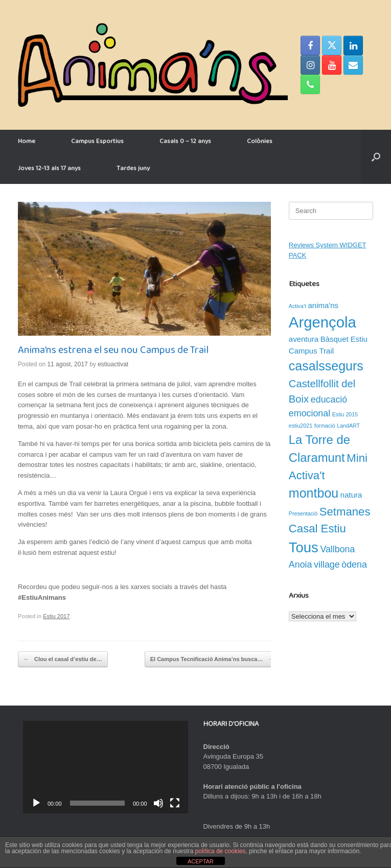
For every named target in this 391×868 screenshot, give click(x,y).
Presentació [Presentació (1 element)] (303, 513)
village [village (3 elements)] (327, 565)
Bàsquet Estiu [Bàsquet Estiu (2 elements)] (344, 339)
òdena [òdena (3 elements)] (354, 565)
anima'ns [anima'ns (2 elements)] (323, 305)
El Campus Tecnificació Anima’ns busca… (212, 659)
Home (27, 143)
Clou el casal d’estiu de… (63, 659)
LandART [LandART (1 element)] (348, 426)
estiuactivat (113, 364)
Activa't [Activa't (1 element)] (297, 306)
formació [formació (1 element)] (325, 426)
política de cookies (221, 851)
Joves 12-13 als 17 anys (49, 170)
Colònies (260, 143)
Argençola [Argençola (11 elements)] (323, 322)
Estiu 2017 (56, 616)
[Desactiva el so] (158, 803)
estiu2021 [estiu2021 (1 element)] (301, 426)
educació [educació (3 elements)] (329, 400)
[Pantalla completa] (175, 803)
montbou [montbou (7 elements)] (314, 493)
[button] (376, 157)
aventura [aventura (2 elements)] (304, 339)
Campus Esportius (97, 143)
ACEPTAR (201, 861)
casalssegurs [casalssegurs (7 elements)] (326, 366)
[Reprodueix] (36, 803)
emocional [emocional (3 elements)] (309, 413)
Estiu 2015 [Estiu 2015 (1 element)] (345, 414)
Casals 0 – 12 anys (185, 143)
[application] (106, 767)
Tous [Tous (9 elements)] (304, 547)
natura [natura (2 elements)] (351, 495)
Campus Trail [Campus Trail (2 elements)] (311, 351)
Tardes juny (133, 170)
